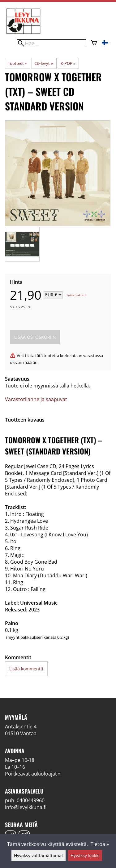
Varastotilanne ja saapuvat (36, 399)
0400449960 (31, 800)
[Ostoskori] (94, 43)
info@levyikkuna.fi (26, 807)
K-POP (68, 63)
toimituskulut (77, 295)
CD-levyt (43, 63)
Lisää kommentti (26, 669)
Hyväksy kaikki (85, 855)
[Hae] (51, 43)
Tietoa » (100, 844)
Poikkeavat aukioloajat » (33, 774)
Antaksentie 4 (21, 727)
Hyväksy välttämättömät (39, 855)
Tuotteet (17, 63)
